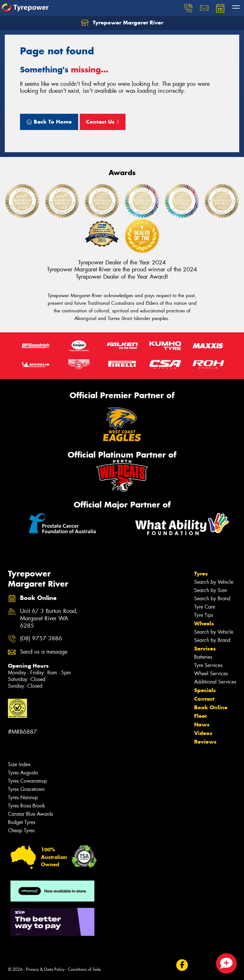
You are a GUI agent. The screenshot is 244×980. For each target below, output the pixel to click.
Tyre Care (205, 607)
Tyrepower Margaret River (122, 23)
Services (205, 649)
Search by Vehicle (214, 582)
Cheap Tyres (21, 830)
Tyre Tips (204, 615)
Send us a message (44, 652)
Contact (204, 699)
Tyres (201, 574)
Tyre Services (208, 665)
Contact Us (103, 122)
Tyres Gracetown (26, 789)
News (202, 725)
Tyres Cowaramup (27, 781)
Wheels (204, 623)
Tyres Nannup (23, 797)
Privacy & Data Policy (45, 969)
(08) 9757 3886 (41, 639)
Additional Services (215, 682)
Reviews (205, 742)
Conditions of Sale (84, 969)
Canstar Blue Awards (30, 814)
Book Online (211, 707)
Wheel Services (211, 674)
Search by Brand (212, 599)
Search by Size (210, 590)
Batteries (203, 657)
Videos (203, 733)
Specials (205, 690)
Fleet (200, 716)
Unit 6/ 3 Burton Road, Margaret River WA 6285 (49, 619)
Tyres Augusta (23, 773)
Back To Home (49, 122)
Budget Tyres (22, 822)
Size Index (19, 764)
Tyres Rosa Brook (27, 806)
